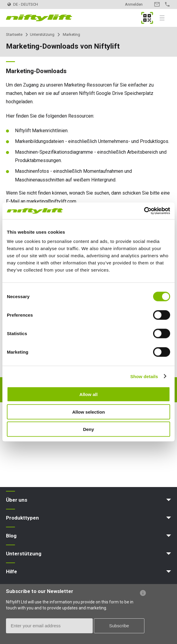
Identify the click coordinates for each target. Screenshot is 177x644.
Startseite (14, 34)
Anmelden (134, 4)
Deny (89, 429)
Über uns (17, 500)
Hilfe (12, 571)
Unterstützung (42, 34)
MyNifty (147, 18)
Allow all (89, 394)
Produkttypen (22, 518)
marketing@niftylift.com (51, 201)
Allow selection (88, 412)
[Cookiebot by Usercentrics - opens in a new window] (144, 211)
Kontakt (157, 4)
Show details (144, 376)
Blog (11, 536)
